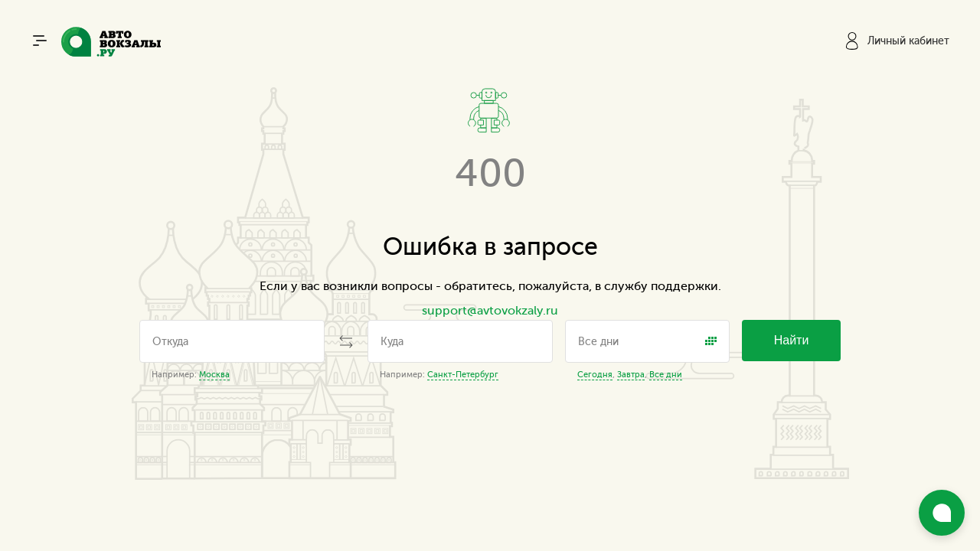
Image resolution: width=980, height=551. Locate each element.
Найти (792, 340)
